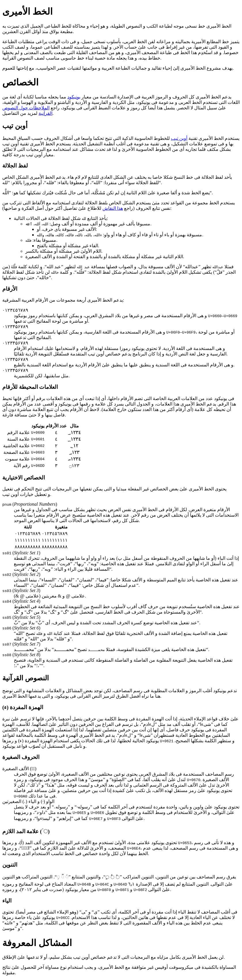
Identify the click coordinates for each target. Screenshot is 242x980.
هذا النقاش (113, 208)
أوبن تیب (179, 138)
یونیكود (74, 97)
